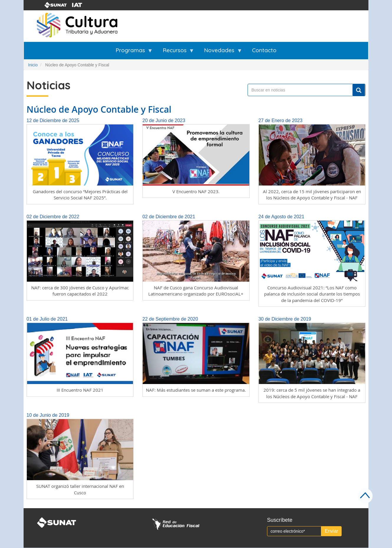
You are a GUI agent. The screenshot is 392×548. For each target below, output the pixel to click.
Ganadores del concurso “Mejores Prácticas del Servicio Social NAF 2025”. (80, 195)
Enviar (331, 531)
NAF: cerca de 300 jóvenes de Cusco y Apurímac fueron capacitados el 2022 (80, 291)
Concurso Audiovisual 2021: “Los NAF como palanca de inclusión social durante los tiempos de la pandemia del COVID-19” (312, 294)
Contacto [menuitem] (264, 50)
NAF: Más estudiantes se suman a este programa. (196, 390)
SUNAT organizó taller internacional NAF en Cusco (80, 489)
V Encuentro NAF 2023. (196, 191)
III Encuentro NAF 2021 (80, 390)
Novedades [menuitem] (219, 53)
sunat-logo (56, 5)
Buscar (359, 90)
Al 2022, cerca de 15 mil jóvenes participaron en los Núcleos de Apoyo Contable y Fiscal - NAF (312, 195)
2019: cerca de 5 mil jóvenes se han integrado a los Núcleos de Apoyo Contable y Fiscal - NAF (312, 393)
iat (81, 5)
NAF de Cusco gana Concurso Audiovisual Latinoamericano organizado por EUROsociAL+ (196, 291)
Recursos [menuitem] (175, 53)
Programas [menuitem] (130, 53)
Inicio (33, 65)
